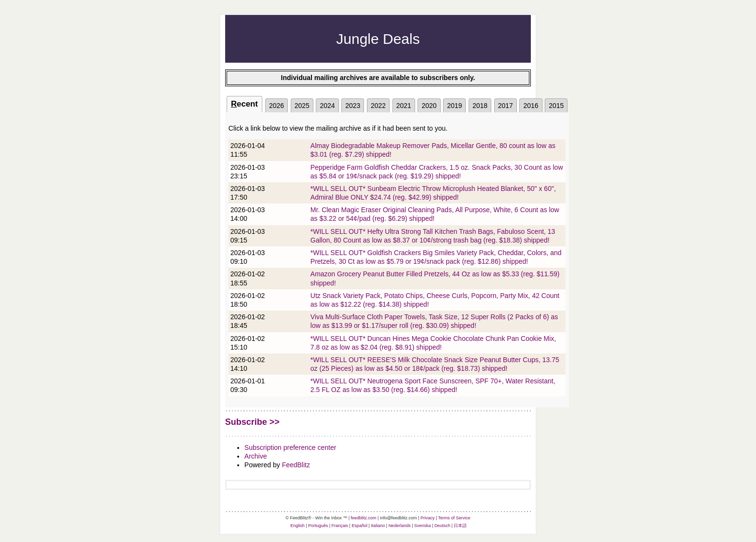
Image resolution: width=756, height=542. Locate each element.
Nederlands (400, 526)
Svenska (423, 526)
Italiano (378, 526)
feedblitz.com (364, 518)
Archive (256, 456)
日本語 (460, 526)
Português (318, 526)
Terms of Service (454, 518)
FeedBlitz (296, 465)
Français (340, 526)
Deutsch (442, 526)
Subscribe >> (252, 422)
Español (359, 526)
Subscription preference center (290, 447)
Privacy (428, 518)
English (297, 526)
